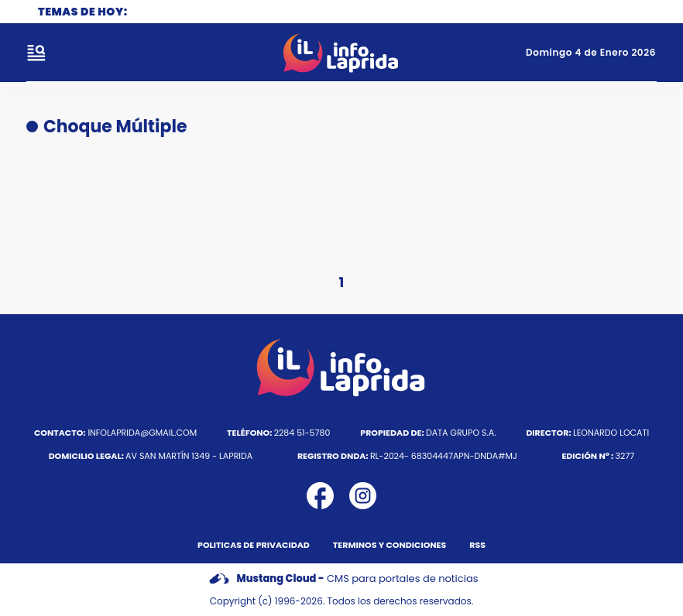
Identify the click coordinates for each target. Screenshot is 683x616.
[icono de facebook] (320, 496)
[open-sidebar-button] (36, 53)
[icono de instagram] (363, 496)
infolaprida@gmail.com (115, 433)
